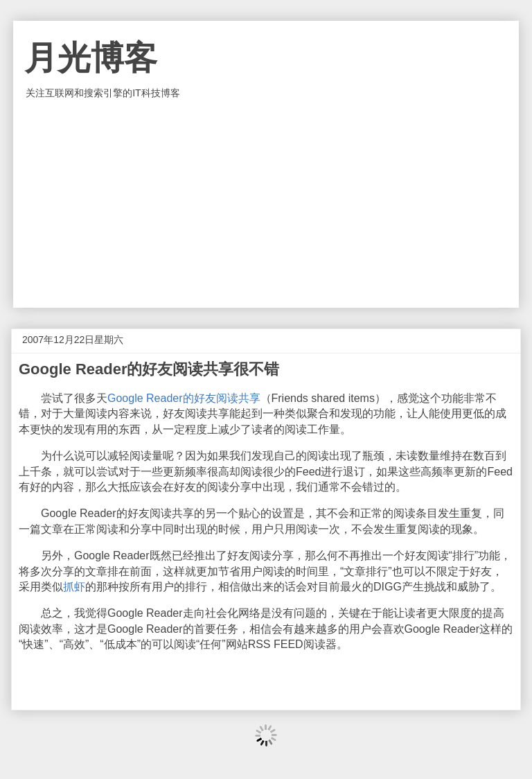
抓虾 (74, 587)
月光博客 (91, 58)
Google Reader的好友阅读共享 (184, 398)
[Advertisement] (266, 204)
